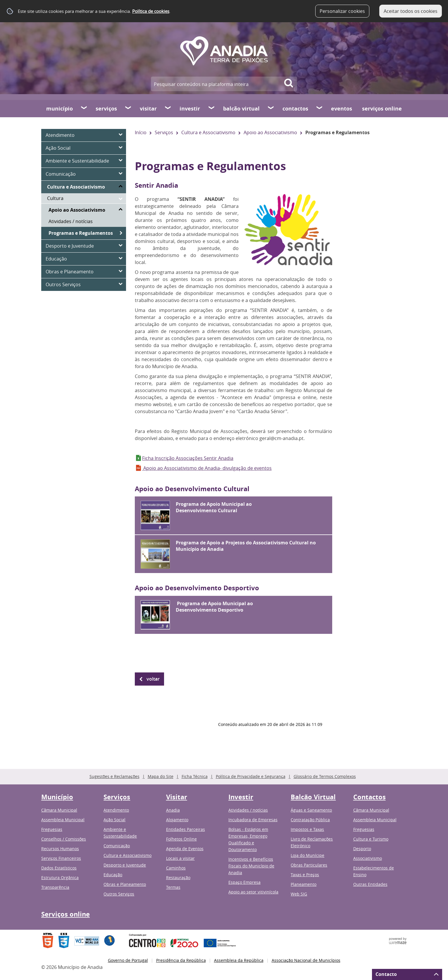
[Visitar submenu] (168, 108)
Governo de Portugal (128, 960)
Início (141, 132)
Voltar (153, 679)
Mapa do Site (161, 776)
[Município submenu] (84, 108)
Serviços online (382, 109)
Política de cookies (151, 11)
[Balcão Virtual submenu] (271, 108)
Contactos (295, 109)
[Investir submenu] (212, 108)
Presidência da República (181, 960)
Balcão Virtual (241, 109)
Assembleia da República (239, 960)
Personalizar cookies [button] (342, 11)
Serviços (106, 109)
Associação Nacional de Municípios (306, 960)
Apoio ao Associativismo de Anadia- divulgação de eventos (207, 468)
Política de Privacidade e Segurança (251, 776)
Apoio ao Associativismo (270, 132)
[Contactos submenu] (320, 108)
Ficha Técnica (195, 776)
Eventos (342, 109)
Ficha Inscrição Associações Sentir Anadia (188, 458)
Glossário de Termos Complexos (325, 776)
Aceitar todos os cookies (411, 11)
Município (60, 109)
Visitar (148, 109)
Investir (190, 109)
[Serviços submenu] (128, 108)
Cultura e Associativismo (208, 132)
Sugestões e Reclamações (114, 776)
